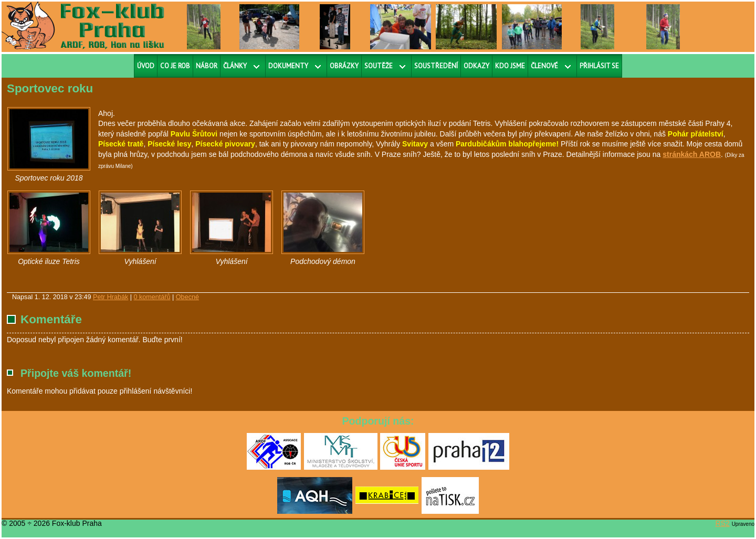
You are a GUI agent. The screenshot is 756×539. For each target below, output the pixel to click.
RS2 (723, 523)
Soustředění (436, 66)
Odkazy (476, 66)
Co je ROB (175, 66)
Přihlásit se (599, 66)
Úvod (146, 66)
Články (235, 66)
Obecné (187, 297)
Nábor (207, 66)
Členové (544, 66)
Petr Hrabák (111, 297)
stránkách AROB (692, 154)
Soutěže (379, 66)
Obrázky (344, 66)
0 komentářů (152, 297)
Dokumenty (288, 66)
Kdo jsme (510, 66)
